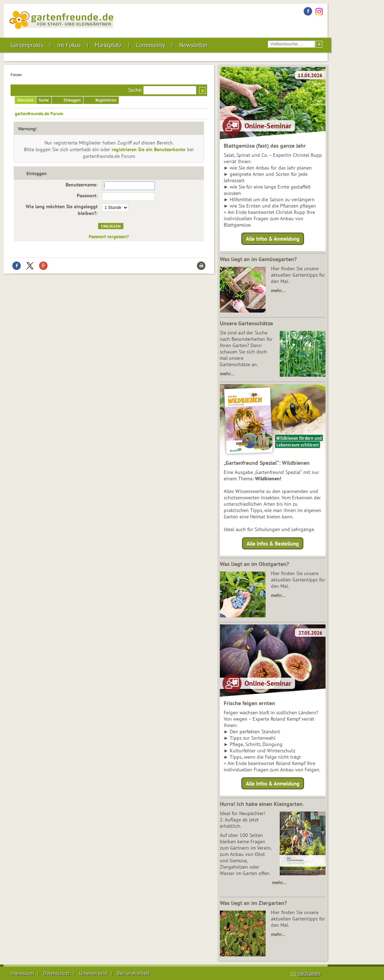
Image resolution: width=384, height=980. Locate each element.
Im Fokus (69, 45)
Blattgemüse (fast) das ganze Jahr (265, 146)
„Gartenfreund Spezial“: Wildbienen (267, 463)
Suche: (135, 90)
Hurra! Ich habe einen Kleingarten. (262, 804)
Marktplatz (108, 45)
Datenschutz (57, 973)
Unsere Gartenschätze (246, 323)
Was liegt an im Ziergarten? (253, 903)
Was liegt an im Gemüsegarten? (258, 259)
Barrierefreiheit (133, 973)
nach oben (309, 973)
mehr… (278, 290)
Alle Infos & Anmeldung (273, 239)
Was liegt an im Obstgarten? (254, 564)
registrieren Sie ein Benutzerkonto (149, 149)
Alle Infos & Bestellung (273, 543)
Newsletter (194, 45)
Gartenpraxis (27, 45)
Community (151, 45)
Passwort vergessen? (109, 236)
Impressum (22, 973)
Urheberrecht (93, 973)
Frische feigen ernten (249, 703)
